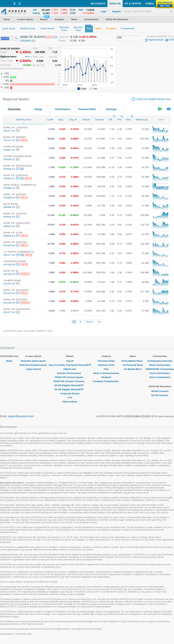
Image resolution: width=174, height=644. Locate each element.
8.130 (74, 37)
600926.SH (9, 226)
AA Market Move (133, 369)
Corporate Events (70, 393)
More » (28, 57)
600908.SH (9, 207)
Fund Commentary (160, 373)
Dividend (106, 377)
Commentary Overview (160, 361)
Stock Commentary (160, 365)
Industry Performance (70, 373)
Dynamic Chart (106, 365)
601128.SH (9, 264)
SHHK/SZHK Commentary (160, 369)
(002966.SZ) (28, 41)
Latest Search (33, 369)
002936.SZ (9, 169)
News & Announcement (106, 373)
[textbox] (148, 11)
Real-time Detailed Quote (33, 365)
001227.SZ (9, 131)
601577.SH (9, 312)
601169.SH (9, 274)
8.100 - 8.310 (78, 41)
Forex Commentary (160, 377)
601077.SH (9, 255)
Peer (106, 369)
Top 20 (70, 361)
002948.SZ (9, 178)
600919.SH (9, 217)
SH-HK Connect (160, 391)
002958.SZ (9, 188)
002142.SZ (9, 140)
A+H (70, 398)
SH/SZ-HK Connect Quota (70, 377)
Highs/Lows (70, 369)
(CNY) (66, 37)
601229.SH (9, 293)
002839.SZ (9, 159)
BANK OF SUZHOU (33, 37)
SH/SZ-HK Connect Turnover (70, 381)
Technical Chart (106, 361)
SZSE (171, 40)
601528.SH (9, 303)
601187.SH (9, 284)
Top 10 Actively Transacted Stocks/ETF (70, 365)
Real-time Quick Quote (33, 361)
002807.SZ (9, 150)
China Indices (70, 402)
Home (9, 361)
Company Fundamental (106, 381)
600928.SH (9, 236)
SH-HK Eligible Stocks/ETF (70, 385)
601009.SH (9, 245)
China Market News (133, 361)
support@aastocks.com (21, 416)
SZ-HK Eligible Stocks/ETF (70, 389)
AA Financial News (133, 365)
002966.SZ (9, 198)
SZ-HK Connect (160, 395)
